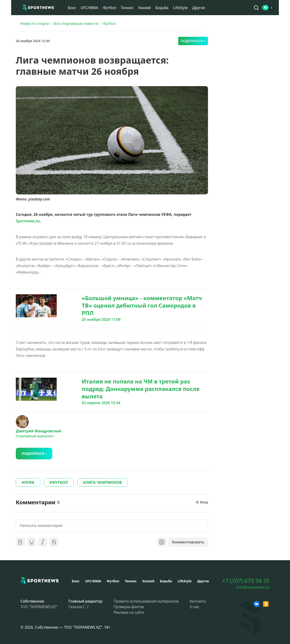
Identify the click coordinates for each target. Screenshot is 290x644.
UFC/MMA (89, 8)
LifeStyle (180, 8)
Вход (204, 502)
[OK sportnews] (266, 604)
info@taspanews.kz (253, 587)
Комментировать (188, 542)
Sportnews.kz (28, 221)
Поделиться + (193, 41)
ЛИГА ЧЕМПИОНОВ (104, 482)
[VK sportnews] (257, 604)
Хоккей (144, 8)
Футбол (110, 8)
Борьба (162, 8)
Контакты (198, 601)
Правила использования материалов (146, 601)
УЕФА (29, 482)
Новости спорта (35, 24)
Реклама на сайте (129, 612)
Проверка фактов (129, 607)
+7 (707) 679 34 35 (246, 581)
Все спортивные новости (76, 24)
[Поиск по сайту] (256, 8)
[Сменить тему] (269, 8)
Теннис (127, 8)
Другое (199, 8)
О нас (194, 607)
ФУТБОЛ (60, 482)
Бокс (72, 8)
